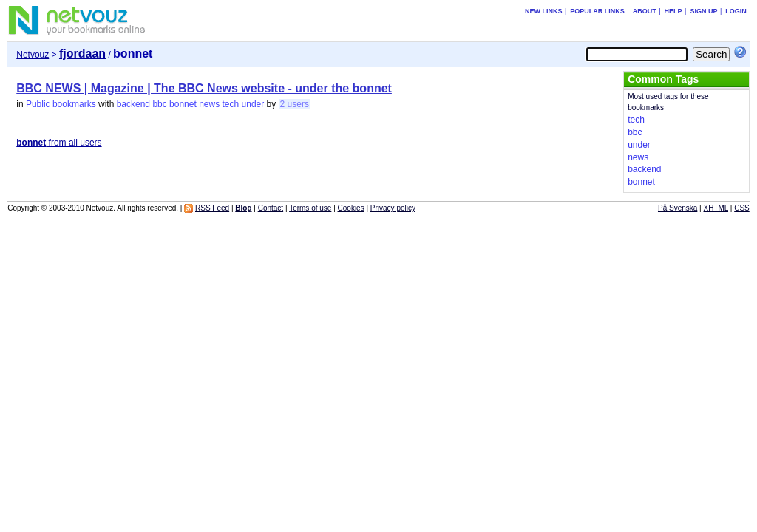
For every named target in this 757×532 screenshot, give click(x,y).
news (209, 104)
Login (736, 11)
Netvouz (33, 55)
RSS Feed (212, 208)
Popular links (597, 11)
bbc (159, 104)
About (645, 11)
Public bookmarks (61, 104)
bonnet (183, 104)
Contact (271, 208)
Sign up (703, 11)
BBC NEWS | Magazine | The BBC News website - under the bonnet (204, 88)
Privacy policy (393, 208)
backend (133, 104)
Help (673, 11)
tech (231, 104)
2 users (295, 104)
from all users (59, 143)
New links (544, 11)
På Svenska (678, 208)
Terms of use (310, 208)
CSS (742, 208)
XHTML (716, 208)
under (253, 104)
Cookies (351, 208)
